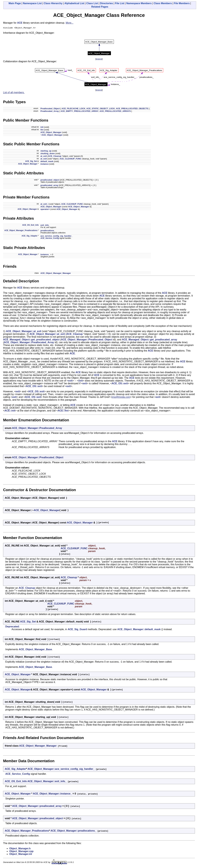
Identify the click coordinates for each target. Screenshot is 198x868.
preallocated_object (50, 180)
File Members (182, 3)
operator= (45, 210)
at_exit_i (44, 204)
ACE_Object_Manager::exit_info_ (47, 782)
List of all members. (14, 93)
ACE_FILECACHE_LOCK (73, 109)
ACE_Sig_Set (31, 162)
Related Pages (100, 7)
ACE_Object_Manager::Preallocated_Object (87, 340)
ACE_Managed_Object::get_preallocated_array (150, 340)
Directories (106, 3)
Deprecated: (12, 627)
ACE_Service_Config (50, 239)
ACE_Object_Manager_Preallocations (21, 231)
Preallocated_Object (50, 109)
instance (44, 164)
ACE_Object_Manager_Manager (56, 274)
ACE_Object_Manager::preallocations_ (73, 831)
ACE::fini (63, 411)
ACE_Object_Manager (51, 133)
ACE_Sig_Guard (77, 630)
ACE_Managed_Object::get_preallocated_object (31, 340)
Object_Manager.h (20, 849)
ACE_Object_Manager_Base (35, 650)
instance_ (45, 255)
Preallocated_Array (50, 112)
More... (70, 23)
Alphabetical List (74, 3)
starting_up (46, 151)
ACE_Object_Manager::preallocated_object (37, 819)
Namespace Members (139, 3)
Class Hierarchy (53, 3)
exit (70, 381)
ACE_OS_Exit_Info (30, 225)
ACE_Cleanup (55, 157)
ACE (20, 23)
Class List (92, 3)
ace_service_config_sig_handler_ (56, 236)
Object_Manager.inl (21, 854)
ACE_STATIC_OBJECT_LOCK (101, 109)
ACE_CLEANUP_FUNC (70, 159)
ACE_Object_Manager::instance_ (52, 794)
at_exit (44, 157)
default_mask (47, 162)
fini (42, 130)
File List (120, 3)
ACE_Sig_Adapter (29, 236)
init (42, 127)
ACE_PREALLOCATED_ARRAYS (115, 112)
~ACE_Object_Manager (51, 135)
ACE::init (10, 411)
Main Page (15, 3)
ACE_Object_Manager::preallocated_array (37, 806)
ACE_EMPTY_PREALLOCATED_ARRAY (80, 112)
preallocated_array (49, 186)
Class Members (163, 3)
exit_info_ (45, 226)
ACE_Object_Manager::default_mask (139, 630)
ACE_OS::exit (120, 384)
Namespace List (32, 3)
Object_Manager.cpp (21, 852)
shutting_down (47, 154)
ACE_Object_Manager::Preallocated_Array (29, 343)
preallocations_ (48, 231)
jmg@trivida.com (121, 397)
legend (99, 59)
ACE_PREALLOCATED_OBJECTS (132, 109)
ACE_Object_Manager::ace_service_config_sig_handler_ (61, 769)
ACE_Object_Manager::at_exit (24, 332)
